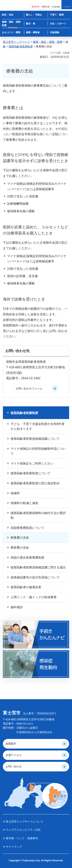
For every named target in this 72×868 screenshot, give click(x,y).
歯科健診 (17, 607)
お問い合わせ (14, 766)
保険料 (15, 493)
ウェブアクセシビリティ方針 (23, 830)
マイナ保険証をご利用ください (32, 463)
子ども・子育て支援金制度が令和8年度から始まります (38, 426)
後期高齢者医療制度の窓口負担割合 (35, 483)
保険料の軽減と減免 (24, 503)
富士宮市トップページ (16, 42)
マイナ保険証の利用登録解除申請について (38, 451)
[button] (36, 5)
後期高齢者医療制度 (21, 46)
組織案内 (11, 744)
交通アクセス (14, 755)
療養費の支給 (20, 538)
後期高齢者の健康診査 (26, 587)
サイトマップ (14, 847)
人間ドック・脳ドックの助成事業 (34, 597)
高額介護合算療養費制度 (27, 558)
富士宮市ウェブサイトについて (25, 822)
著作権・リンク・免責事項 (22, 838)
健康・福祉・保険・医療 (48, 42)
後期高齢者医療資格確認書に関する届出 (38, 567)
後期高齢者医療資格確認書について (35, 439)
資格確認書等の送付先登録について (35, 577)
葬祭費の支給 (20, 548)
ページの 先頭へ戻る (59, 697)
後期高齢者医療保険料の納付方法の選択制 (38, 516)
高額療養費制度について (27, 528)
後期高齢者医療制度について (31, 473)
